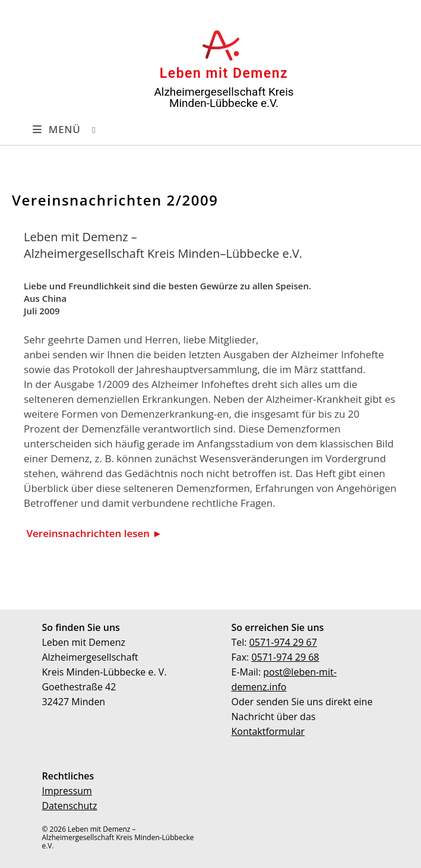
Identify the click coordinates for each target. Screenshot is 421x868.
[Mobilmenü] (54, 130)
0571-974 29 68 (285, 657)
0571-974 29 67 (283, 642)
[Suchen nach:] (85, 130)
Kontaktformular (268, 731)
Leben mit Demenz (224, 73)
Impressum (67, 791)
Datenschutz (69, 806)
